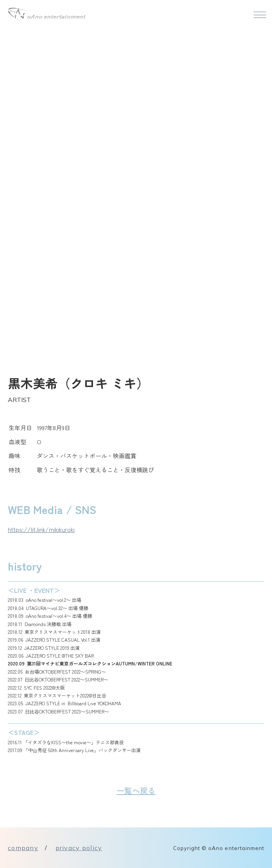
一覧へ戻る (136, 791)
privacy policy (79, 848)
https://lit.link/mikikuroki (41, 529)
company (23, 848)
